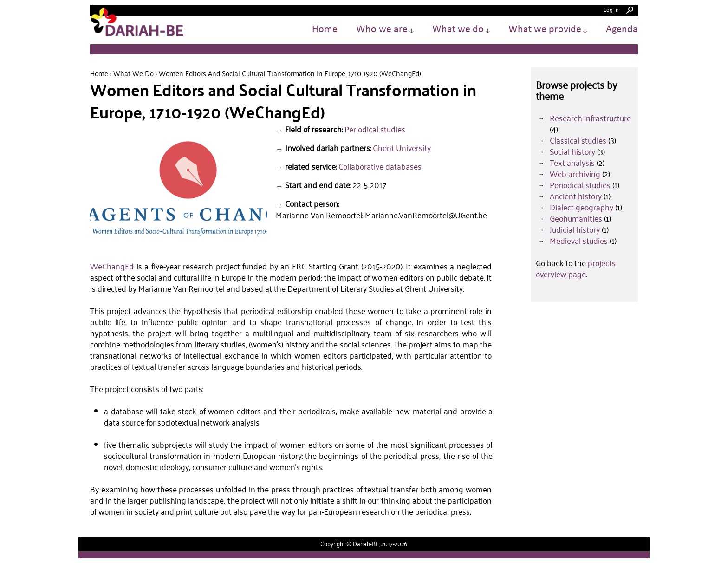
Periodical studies (375, 129)
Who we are (385, 29)
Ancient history (576, 196)
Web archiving (575, 174)
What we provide (548, 29)
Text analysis (572, 163)
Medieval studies (579, 241)
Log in (611, 9)
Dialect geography (582, 207)
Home (325, 29)
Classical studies (578, 140)
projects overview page (576, 268)
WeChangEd (112, 266)
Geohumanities (576, 218)
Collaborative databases (380, 166)
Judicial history (575, 229)
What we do (461, 29)
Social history (572, 151)
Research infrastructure (590, 118)
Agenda (622, 29)
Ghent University (402, 148)
